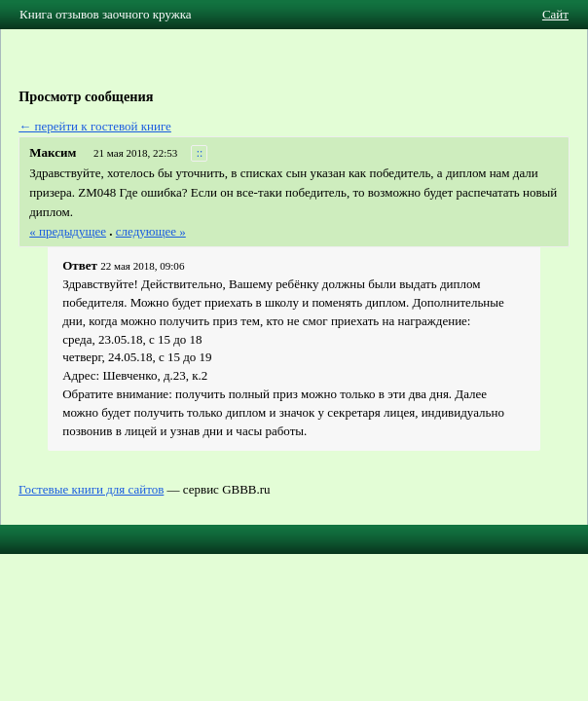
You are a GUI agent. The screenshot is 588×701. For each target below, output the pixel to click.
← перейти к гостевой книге (95, 126)
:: (200, 153)
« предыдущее (68, 231)
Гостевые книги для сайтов (91, 489)
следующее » (151, 231)
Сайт (555, 14)
